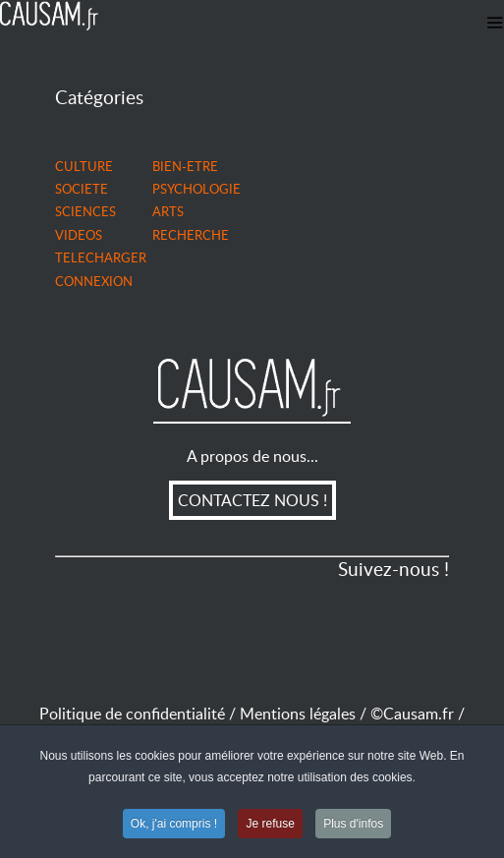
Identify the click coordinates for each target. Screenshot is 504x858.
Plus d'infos (353, 825)
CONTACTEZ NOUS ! (252, 500)
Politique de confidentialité (132, 714)
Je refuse (270, 825)
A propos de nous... (252, 456)
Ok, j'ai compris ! (174, 825)
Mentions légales (305, 714)
